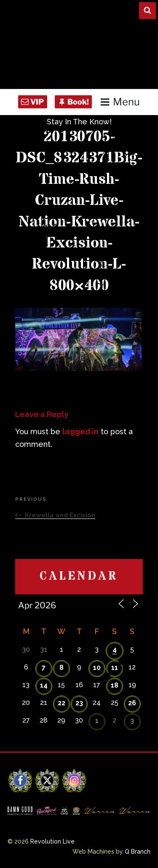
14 (44, 685)
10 (97, 668)
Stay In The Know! (79, 122)
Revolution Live (52, 841)
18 (115, 685)
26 (132, 703)
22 (62, 703)
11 (115, 668)
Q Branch (138, 852)
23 (79, 703)
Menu (120, 102)
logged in (80, 431)
